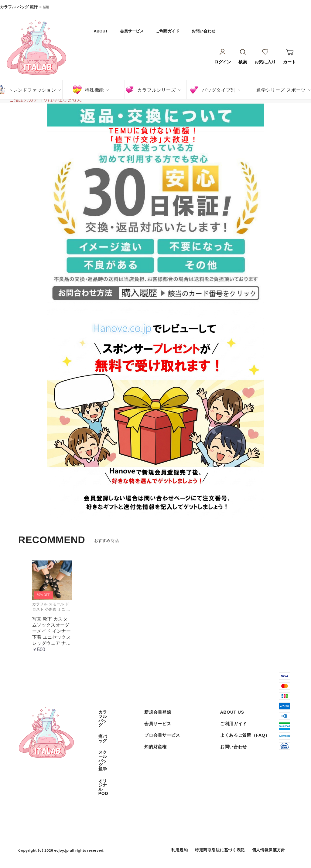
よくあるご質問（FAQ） (245, 735)
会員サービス (132, 31)
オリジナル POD (103, 787)
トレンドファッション (32, 90)
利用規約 (180, 850)
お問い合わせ (203, 31)
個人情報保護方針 (269, 850)
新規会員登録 (158, 712)
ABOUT (101, 31)
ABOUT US (232, 712)
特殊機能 (94, 90)
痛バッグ (103, 738)
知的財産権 (155, 747)
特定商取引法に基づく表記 (220, 850)
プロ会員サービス (162, 735)
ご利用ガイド (168, 31)
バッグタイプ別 (219, 90)
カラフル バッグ (103, 718)
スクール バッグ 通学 (103, 761)
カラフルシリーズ (156, 90)
